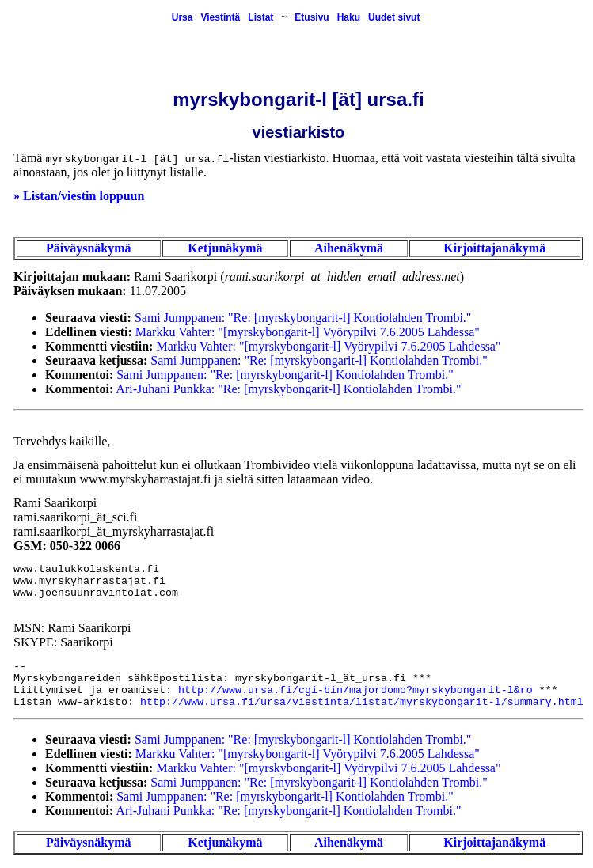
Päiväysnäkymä (89, 248)
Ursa (182, 17)
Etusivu (312, 17)
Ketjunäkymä (225, 248)
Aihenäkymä (349, 248)
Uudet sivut (394, 17)
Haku (349, 17)
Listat (260, 17)
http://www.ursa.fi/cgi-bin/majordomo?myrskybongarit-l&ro (355, 690)
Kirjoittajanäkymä (494, 248)
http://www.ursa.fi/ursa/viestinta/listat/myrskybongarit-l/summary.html (362, 702)
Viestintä (220, 17)
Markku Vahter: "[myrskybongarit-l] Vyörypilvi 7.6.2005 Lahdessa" (308, 332)
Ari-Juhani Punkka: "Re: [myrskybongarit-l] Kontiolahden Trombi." (288, 389)
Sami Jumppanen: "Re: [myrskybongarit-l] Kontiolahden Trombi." (303, 318)
